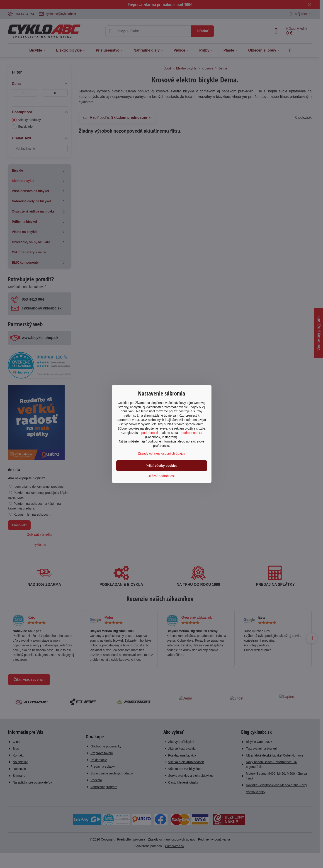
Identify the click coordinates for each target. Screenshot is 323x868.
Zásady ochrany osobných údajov (161, 453)
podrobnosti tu (151, 433)
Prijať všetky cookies (161, 466)
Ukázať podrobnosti (162, 476)
